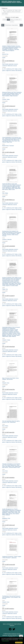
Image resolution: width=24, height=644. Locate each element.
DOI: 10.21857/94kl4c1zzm (8, 200)
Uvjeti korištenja (18, 624)
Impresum (12, 626)
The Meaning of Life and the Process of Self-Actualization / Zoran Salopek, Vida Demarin (11, 597)
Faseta (5, 20)
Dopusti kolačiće (19, 643)
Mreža (12, 20)
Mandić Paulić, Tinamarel (8, 146)
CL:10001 (5, 14)
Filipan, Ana (5, 289)
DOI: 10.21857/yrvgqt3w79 (8, 296)
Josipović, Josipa (6, 340)
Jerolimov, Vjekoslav (7, 239)
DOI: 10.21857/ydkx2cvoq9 (8, 525)
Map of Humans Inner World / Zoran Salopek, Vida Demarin (10, 379)
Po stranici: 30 (17, 20)
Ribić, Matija (5, 193)
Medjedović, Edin (6, 518)
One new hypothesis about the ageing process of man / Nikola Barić (11, 422)
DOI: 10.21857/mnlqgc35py (9, 390)
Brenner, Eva (5, 54)
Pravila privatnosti (5, 641)
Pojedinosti (21, 640)
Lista (8, 20)
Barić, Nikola (5, 426)
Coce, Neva (5, 471)
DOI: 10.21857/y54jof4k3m (8, 478)
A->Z (12, 22)
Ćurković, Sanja (6, 99)
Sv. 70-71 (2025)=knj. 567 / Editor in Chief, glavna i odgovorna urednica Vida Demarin (12, 11)
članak (4, 58)
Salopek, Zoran (6, 383)
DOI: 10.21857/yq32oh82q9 (9, 246)
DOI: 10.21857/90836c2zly (8, 61)
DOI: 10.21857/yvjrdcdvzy (8, 609)
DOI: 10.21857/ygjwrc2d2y (8, 432)
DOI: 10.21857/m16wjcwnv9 (9, 106)
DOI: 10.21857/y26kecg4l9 (8, 152)
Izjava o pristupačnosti (8, 624)
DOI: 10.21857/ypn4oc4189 (9, 565)
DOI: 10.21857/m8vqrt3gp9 (8, 347)
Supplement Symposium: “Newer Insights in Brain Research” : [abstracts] (12, 557)
